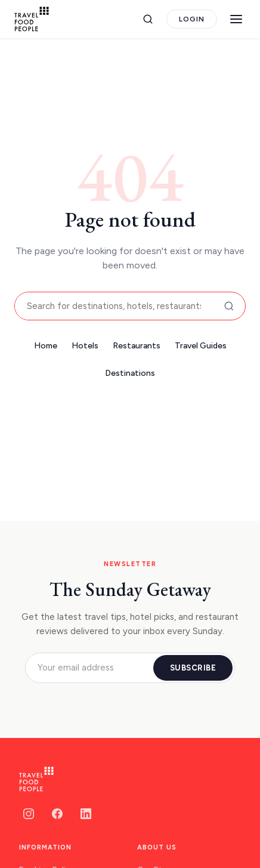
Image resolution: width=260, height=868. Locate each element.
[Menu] (236, 19)
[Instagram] (29, 814)
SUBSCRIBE (193, 668)
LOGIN (192, 19)
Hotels (85, 346)
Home (46, 346)
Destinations (130, 373)
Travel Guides (201, 346)
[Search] (148, 19)
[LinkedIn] (86, 814)
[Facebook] (57, 814)
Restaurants (137, 346)
